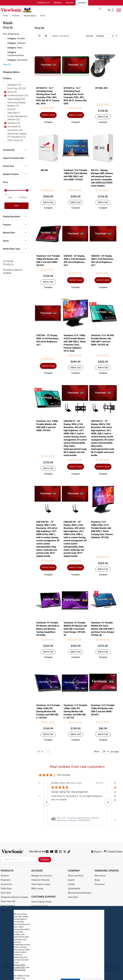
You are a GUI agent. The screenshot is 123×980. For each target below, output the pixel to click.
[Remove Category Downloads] (5, 60)
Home (6, 16)
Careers (71, 884)
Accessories (6, 884)
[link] (77, 819)
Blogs (97, 880)
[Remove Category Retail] (5, 48)
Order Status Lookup (41, 884)
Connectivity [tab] (9, 150)
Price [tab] (5, 182)
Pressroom (100, 884)
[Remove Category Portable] (5, 39)
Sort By (89, 36)
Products (16, 16)
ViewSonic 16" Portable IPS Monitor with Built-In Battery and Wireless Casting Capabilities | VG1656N (48, 629)
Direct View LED (8, 902)
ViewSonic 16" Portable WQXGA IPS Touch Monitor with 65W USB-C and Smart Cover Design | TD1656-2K (103, 629)
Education (58, 3)
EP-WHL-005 (101, 88)
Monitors (5, 876)
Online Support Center (41, 902)
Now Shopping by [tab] (11, 34)
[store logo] (51, 10)
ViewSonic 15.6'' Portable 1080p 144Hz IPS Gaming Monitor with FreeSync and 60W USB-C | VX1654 (48, 712)
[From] (10, 197)
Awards (71, 880)
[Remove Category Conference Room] (5, 54)
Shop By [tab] (39, 28)
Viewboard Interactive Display (14, 897)
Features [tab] (7, 225)
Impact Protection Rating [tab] (15, 158)
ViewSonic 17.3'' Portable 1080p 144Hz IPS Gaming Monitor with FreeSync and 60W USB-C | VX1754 (75, 712)
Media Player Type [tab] (11, 249)
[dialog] (61, 943)
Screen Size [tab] (8, 166)
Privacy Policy (20, 965)
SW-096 (44, 170)
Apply (16, 206)
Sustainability (74, 889)
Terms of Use (20, 970)
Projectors (5, 880)
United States (113, 852)
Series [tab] (6, 241)
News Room (100, 876)
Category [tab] (7, 78)
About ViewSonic (76, 876)
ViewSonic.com (43, 3)
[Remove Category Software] (5, 43)
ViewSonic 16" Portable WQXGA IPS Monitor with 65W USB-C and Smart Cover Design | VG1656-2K (75, 629)
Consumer (82, 3)
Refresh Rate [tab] (9, 233)
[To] (23, 197)
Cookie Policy (20, 967)
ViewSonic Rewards (40, 880)
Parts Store (6, 893)
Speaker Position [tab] (11, 174)
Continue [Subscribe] (45, 860)
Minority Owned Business (80, 893)
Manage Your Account (41, 876)
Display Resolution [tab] (12, 217)
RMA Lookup (37, 889)
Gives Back (73, 897)
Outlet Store (6, 889)
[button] (48, 122)
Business (70, 3)
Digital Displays (30, 16)
